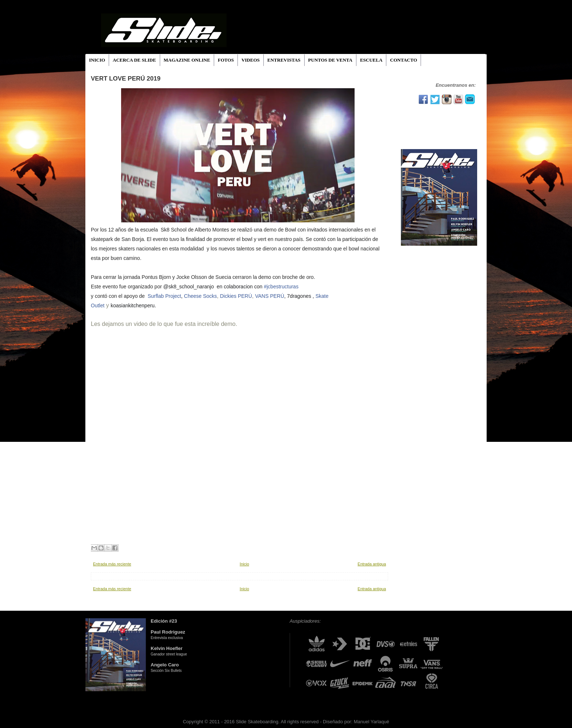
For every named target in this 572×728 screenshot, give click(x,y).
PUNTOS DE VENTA (330, 60)
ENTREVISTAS (284, 60)
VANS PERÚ (270, 296)
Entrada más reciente (112, 564)
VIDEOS (251, 60)
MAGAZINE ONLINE (187, 60)
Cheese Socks (200, 296)
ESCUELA (371, 60)
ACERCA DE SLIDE (134, 60)
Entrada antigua (372, 564)
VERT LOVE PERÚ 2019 (126, 79)
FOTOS (226, 60)
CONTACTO (403, 60)
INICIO (97, 60)
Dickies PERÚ (236, 296)
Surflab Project (165, 296)
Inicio (244, 564)
